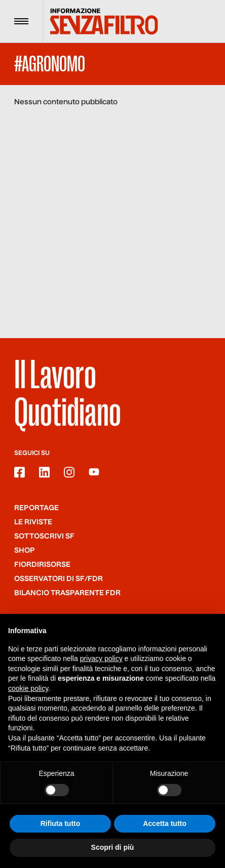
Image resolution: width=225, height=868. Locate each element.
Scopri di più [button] (113, 848)
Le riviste (33, 522)
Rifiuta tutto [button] (61, 823)
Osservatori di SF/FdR (59, 579)
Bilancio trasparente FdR (67, 593)
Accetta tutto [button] (165, 823)
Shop (25, 551)
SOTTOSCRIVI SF (44, 536)
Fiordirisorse (42, 565)
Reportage (36, 508)
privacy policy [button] (101, 658)
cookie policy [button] (28, 688)
